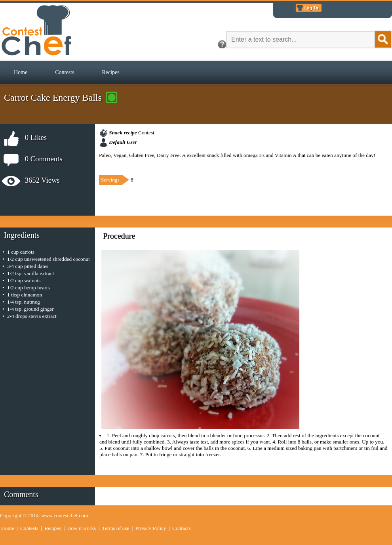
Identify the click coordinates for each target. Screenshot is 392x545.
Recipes (110, 72)
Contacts (182, 528)
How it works (82, 528)
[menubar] (67, 73)
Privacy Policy (151, 528)
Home (21, 72)
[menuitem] (21, 73)
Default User (123, 142)
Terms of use (116, 528)
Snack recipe (123, 133)
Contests (65, 72)
